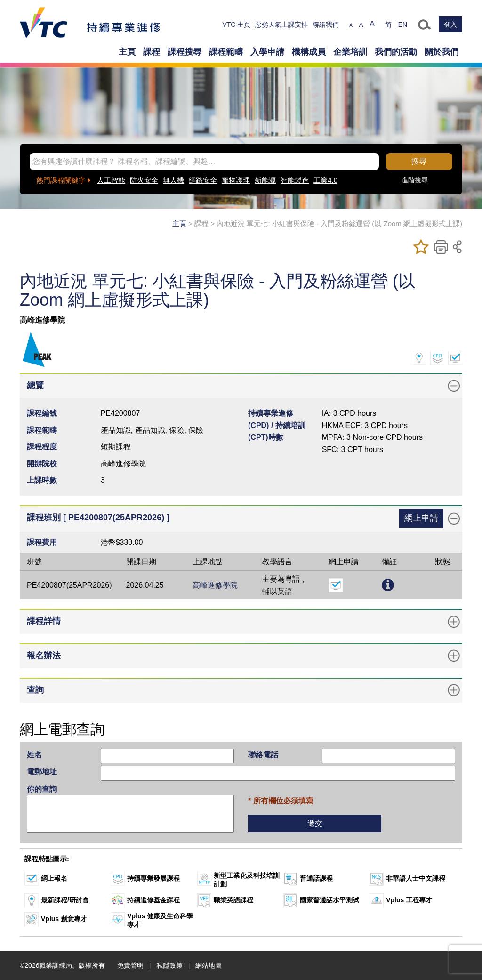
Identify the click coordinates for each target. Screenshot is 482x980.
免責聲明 (130, 965)
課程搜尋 (185, 52)
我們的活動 (396, 52)
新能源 (265, 180)
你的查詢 (42, 789)
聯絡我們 (326, 24)
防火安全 (144, 180)
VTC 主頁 (236, 24)
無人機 (173, 180)
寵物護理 (236, 180)
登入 (450, 24)
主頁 (127, 52)
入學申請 (267, 52)
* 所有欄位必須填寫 (281, 801)
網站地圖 (209, 965)
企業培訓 (350, 52)
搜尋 (419, 161)
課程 (152, 52)
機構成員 (309, 52)
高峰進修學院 (215, 585)
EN (403, 24)
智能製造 (295, 180)
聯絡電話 (263, 755)
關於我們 (442, 52)
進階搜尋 (415, 180)
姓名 (34, 755)
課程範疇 (226, 52)
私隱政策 (169, 965)
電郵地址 (42, 772)
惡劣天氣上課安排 (281, 24)
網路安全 (203, 180)
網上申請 (421, 518)
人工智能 (111, 180)
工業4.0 (325, 180)
